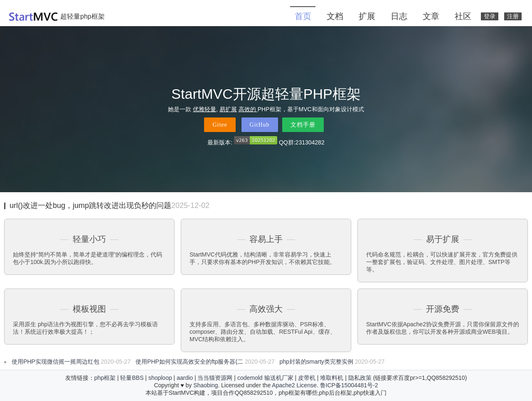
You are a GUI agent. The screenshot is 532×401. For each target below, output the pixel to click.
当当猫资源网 (215, 378)
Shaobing (206, 385)
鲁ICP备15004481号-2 (349, 385)
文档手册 (303, 125)
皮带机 (307, 378)
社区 (463, 16)
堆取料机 (332, 378)
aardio (185, 378)
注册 (513, 16)
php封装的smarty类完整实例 (316, 362)
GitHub (260, 125)
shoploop (160, 378)
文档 (335, 16)
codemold (250, 378)
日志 (399, 16)
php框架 (105, 378)
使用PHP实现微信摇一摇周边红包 (55, 362)
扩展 (367, 16)
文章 (431, 16)
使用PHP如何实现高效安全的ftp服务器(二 (189, 362)
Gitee (220, 125)
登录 (490, 16)
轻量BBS (132, 378)
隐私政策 (360, 378)
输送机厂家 (279, 378)
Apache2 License (294, 385)
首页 (303, 16)
